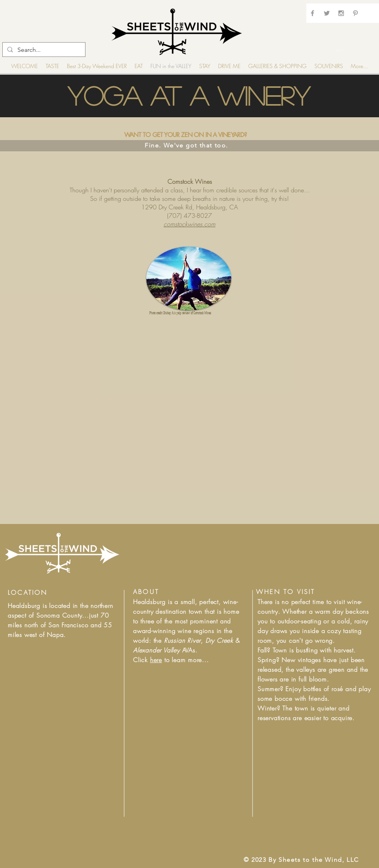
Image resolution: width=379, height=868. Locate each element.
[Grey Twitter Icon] (327, 13)
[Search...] (43, 50)
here (156, 660)
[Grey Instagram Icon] (341, 13)
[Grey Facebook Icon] (312, 13)
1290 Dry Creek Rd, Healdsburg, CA (189, 207)
